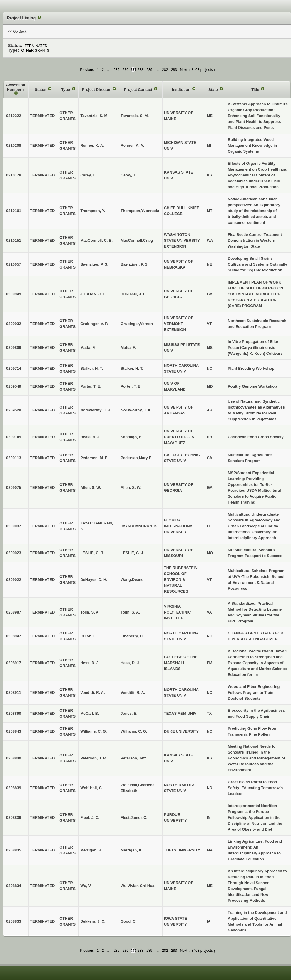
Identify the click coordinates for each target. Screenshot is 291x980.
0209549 (14, 386)
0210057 (14, 264)
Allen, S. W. (131, 487)
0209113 (14, 458)
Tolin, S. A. (130, 612)
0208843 (14, 731)
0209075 (14, 487)
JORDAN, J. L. (133, 294)
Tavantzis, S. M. (135, 116)
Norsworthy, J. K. (136, 410)
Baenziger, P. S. (134, 264)
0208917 (14, 663)
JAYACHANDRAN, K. (139, 526)
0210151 (14, 240)
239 (149, 70)
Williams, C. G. (134, 731)
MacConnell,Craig (137, 240)
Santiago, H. (132, 437)
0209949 (14, 294)
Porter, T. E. (131, 386)
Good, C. (128, 921)
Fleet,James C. (134, 817)
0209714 (14, 368)
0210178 (14, 175)
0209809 (14, 347)
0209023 (14, 553)
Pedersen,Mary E (136, 458)
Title (256, 90)
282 (165, 70)
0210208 (14, 145)
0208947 (14, 636)
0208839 (14, 788)
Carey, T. (128, 175)
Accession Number (16, 87)
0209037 (14, 526)
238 (141, 70)
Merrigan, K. (132, 850)
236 (126, 70)
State (214, 90)
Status (41, 90)
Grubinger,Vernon (137, 324)
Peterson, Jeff (133, 758)
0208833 (14, 921)
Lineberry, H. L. (134, 636)
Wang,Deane (132, 580)
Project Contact (139, 90)
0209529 (14, 410)
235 (116, 70)
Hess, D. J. (130, 663)
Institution (182, 90)
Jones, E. (129, 713)
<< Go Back (17, 31)
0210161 (14, 211)
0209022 (14, 580)
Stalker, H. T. (132, 368)
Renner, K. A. (132, 145)
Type (66, 90)
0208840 (14, 758)
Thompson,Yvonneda (140, 211)
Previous (87, 70)
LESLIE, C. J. (132, 553)
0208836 (14, 817)
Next (184, 70)
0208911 (14, 692)
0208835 (14, 850)
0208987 (14, 612)
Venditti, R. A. (133, 692)
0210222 (14, 116)
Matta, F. (128, 347)
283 (174, 70)
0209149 (14, 437)
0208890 (14, 713)
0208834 (14, 886)
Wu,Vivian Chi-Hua (137, 886)
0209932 (14, 324)
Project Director (97, 90)
